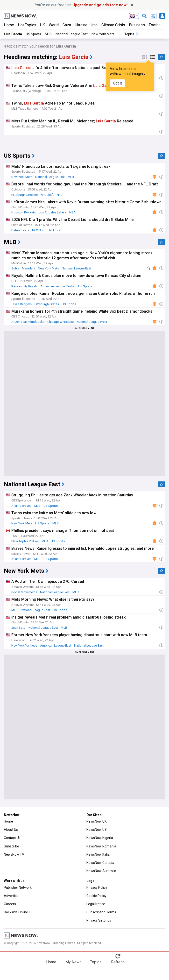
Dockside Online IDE (19, 912)
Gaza (67, 25)
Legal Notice (96, 904)
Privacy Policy (97, 888)
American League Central (58, 286)
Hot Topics (27, 25)
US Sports (33, 34)
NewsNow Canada (100, 863)
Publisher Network (18, 888)
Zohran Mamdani (23, 268)
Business (137, 25)
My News (74, 962)
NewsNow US (97, 830)
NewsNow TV (14, 854)
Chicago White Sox (60, 322)
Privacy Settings (99, 920)
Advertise (11, 896)
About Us (11, 830)
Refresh (118, 962)
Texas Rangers (21, 304)
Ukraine (81, 25)
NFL (60, 195)
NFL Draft (47, 195)
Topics (96, 962)
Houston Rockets (24, 212)
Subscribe (11, 846)
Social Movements (24, 592)
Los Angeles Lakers (53, 212)
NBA (72, 212)
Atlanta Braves (21, 506)
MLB (48, 34)
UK (42, 25)
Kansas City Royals (25, 286)
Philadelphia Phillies (25, 541)
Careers (10, 904)
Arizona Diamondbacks (28, 322)
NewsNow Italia (98, 854)
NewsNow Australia (101, 871)
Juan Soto (18, 628)
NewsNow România (101, 846)
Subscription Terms (101, 912)
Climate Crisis (113, 25)
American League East (56, 645)
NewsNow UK (96, 821)
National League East (72, 34)
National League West (92, 322)
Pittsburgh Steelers (25, 195)
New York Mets (103, 34)
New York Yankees (24, 645)
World (54, 25)
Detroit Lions (20, 230)
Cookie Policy (96, 896)
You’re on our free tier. (81, 5)
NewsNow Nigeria (100, 838)
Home (9, 25)
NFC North (39, 230)
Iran (94, 25)
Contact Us (12, 838)
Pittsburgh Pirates (47, 304)
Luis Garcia (13, 34)
